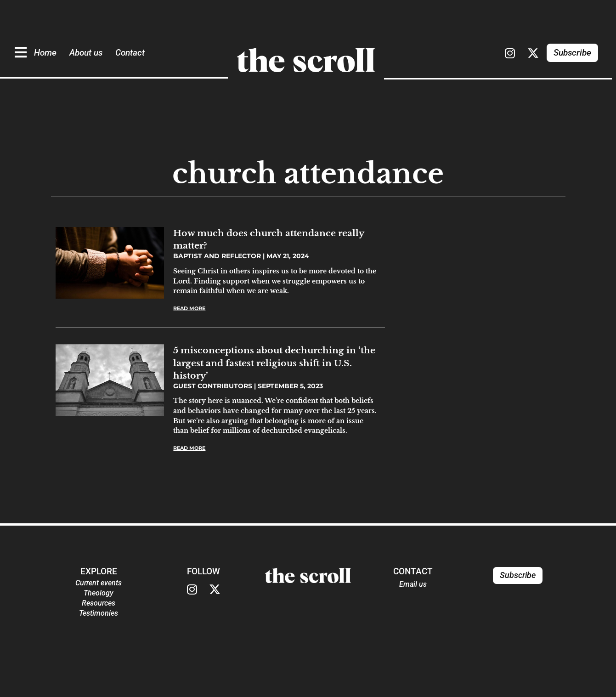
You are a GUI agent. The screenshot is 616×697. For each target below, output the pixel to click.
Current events (99, 583)
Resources (99, 603)
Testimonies (99, 613)
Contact (131, 50)
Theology (99, 593)
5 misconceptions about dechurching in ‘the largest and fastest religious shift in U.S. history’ (274, 363)
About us (87, 50)
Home (47, 50)
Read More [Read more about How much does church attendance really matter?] (189, 308)
